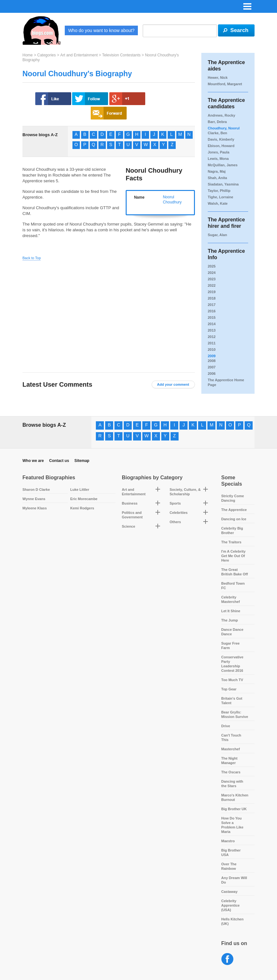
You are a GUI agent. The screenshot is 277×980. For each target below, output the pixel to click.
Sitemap (82, 461)
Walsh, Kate (218, 203)
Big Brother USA (231, 852)
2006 (212, 374)
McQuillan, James (223, 165)
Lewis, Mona (218, 159)
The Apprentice (234, 510)
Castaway (229, 892)
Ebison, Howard (221, 146)
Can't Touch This (231, 737)
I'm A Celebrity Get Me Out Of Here (233, 556)
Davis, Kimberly (221, 139)
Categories (46, 55)
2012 (212, 337)
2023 (212, 279)
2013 (212, 330)
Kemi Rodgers (82, 508)
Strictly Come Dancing (233, 498)
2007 (212, 367)
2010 (212, 350)
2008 (212, 361)
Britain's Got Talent (232, 701)
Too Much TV (232, 680)
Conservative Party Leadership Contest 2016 (232, 664)
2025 (212, 266)
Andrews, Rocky (222, 115)
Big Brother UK (234, 809)
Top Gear (229, 689)
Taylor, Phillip (219, 191)
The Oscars (231, 772)
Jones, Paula (218, 152)
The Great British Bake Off (235, 572)
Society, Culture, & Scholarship (185, 492)
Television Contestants (121, 55)
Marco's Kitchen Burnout (235, 797)
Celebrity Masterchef (231, 599)
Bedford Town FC (233, 586)
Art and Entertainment (79, 55)
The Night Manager (229, 761)
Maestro (228, 841)
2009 (212, 356)
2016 (212, 311)
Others (175, 522)
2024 (212, 273)
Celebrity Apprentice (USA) (230, 905)
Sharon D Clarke (36, 490)
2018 (212, 298)
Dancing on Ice (234, 519)
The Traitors (231, 542)
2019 (212, 292)
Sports (175, 503)
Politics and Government (132, 515)
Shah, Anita (217, 178)
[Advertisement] (83, 311)
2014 (212, 324)
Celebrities (179, 513)
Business (130, 503)
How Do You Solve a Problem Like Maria (232, 825)
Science (129, 526)
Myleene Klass (35, 508)
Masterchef (231, 749)
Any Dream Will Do (234, 880)
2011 (212, 343)
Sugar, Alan (217, 235)
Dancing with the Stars (232, 784)
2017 (212, 305)
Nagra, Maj (217, 171)
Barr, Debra (217, 122)
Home (28, 55)
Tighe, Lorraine (220, 197)
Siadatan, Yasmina (223, 184)
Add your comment (173, 384)
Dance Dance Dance (232, 632)
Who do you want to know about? (101, 30)
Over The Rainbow (229, 866)
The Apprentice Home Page (226, 382)
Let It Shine (231, 611)
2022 (212, 285)
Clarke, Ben (218, 133)
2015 (212, 317)
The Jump (230, 620)
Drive (226, 726)
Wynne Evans (34, 499)
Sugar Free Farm (230, 646)
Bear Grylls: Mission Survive (235, 714)
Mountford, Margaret (225, 84)
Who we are (33, 461)
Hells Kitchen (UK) (232, 921)
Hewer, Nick (218, 78)
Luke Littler (80, 490)
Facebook (227, 959)
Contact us (59, 461)
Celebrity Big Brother (232, 531)
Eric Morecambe (84, 499)
